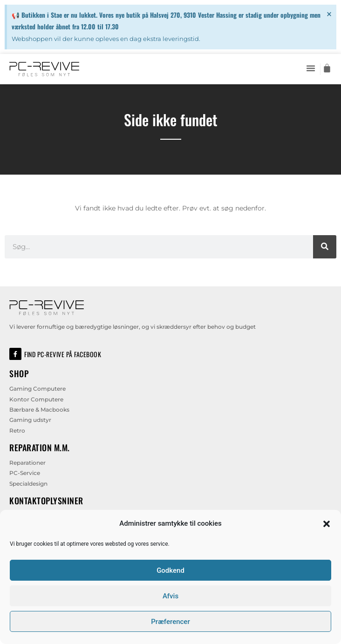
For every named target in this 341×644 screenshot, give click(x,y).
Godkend (170, 570)
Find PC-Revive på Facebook (63, 354)
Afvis (170, 596)
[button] (327, 524)
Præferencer (170, 622)
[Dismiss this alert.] (329, 14)
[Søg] (325, 247)
